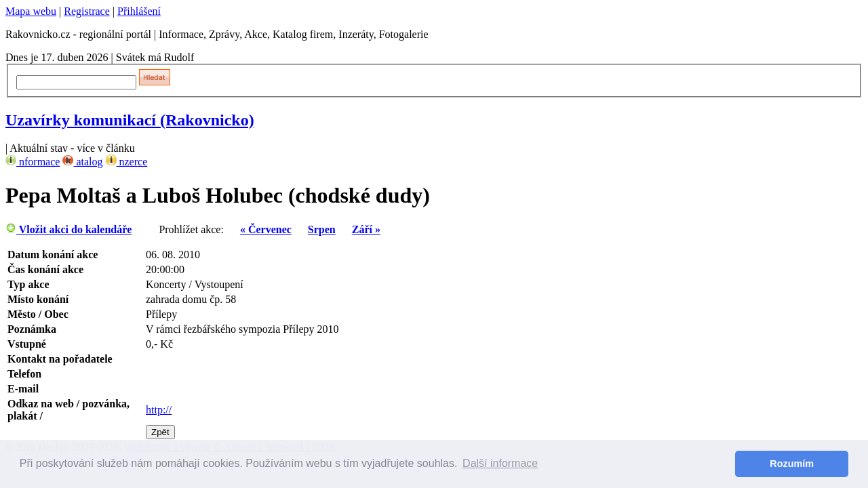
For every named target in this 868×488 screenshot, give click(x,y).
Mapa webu (31, 11)
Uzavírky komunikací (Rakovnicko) (130, 120)
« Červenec (266, 229)
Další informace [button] (500, 463)
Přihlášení (139, 11)
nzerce (127, 162)
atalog (82, 162)
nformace (33, 162)
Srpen (322, 229)
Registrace (87, 11)
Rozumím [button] (792, 464)
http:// (159, 410)
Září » (366, 229)
